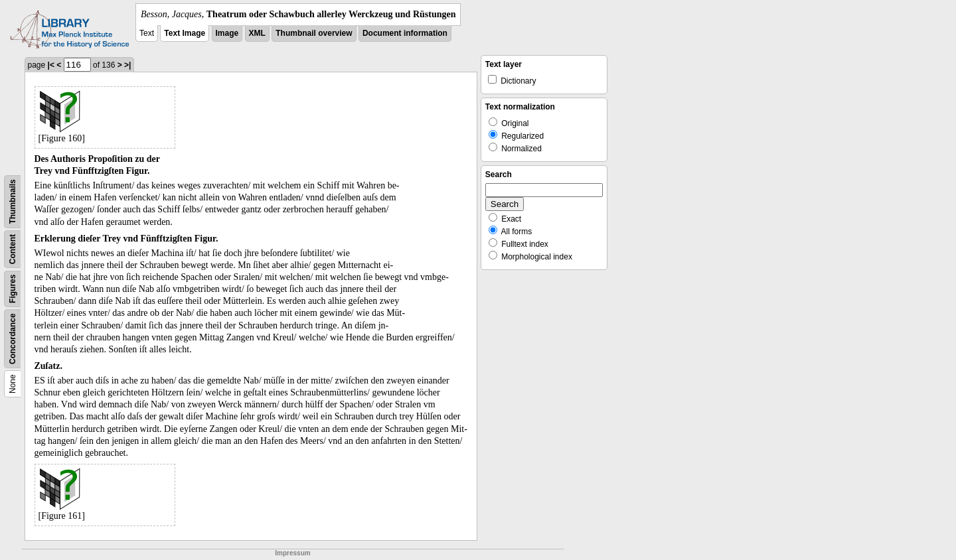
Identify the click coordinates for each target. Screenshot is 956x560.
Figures (13, 289)
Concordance (13, 339)
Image (227, 33)
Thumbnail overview (314, 33)
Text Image (185, 33)
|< (51, 65)
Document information (405, 33)
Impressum (292, 553)
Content (13, 249)
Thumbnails (13, 201)
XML (257, 33)
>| (127, 65)
